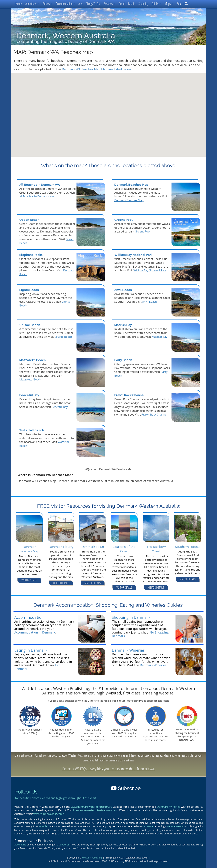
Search (182, 4)
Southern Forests (188, 547)
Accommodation (29, 617)
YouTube (149, 826)
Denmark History (61, 547)
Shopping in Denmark (131, 617)
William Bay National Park (133, 255)
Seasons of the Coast (124, 549)
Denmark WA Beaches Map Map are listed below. (97, 69)
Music (131, 4)
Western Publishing (92, 858)
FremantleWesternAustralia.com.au (95, 810)
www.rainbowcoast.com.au (50, 814)
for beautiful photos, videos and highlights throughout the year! (55, 798)
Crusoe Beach (30, 325)
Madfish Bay (123, 325)
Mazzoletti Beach (32, 360)
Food (122, 4)
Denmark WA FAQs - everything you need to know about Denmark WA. (109, 769)
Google (43, 826)
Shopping (143, 4)
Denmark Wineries (128, 650)
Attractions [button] (32, 4)
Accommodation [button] (65, 4)
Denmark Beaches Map (131, 185)
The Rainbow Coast (156, 549)
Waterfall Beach (32, 430)
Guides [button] (47, 4)
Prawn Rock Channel (129, 395)
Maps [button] (169, 4)
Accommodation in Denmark (35, 632)
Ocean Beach (29, 220)
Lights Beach (29, 290)
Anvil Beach (123, 290)
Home (19, 4)
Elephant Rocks (31, 255)
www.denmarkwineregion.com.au (91, 807)
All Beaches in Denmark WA (40, 185)
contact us (64, 845)
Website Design (175, 826)
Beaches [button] (109, 4)
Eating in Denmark (31, 650)
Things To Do (93, 4)
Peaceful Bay (29, 395)
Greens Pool (123, 220)
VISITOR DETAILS (29, 580)
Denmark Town (93, 547)
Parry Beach (123, 360)
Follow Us (26, 792)
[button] (81, 121)
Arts (80, 4)
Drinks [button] (156, 4)
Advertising (20, 845)
